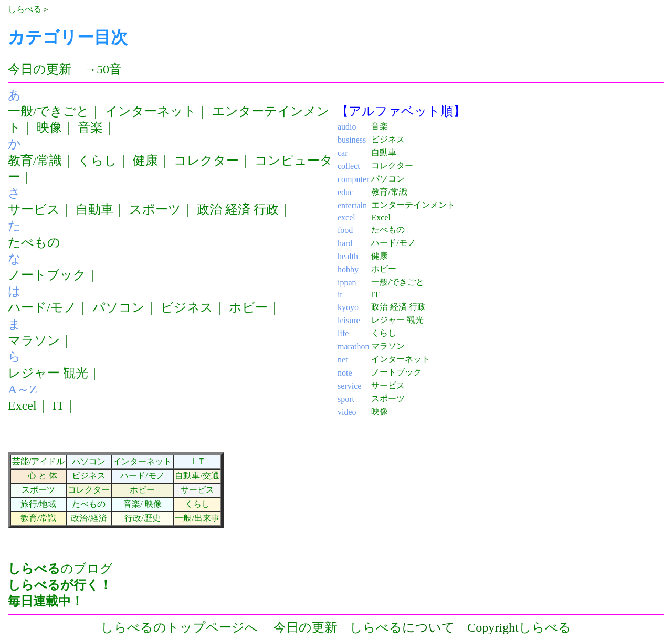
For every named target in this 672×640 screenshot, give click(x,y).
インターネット (151, 111)
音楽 (90, 127)
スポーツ (155, 209)
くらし (97, 161)
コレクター (206, 161)
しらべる (25, 9)
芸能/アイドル (38, 461)
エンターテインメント (413, 205)
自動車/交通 (197, 476)
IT (59, 406)
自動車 (94, 209)
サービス (34, 209)
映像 (49, 127)
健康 (145, 161)
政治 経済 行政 (238, 209)
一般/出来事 (197, 518)
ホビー (248, 307)
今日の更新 (40, 69)
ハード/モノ (42, 307)
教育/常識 (35, 161)
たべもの (34, 242)
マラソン (34, 340)
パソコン (119, 307)
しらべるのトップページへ (179, 627)
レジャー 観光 (48, 373)
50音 (109, 69)
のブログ (60, 585)
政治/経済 (89, 518)
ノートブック (47, 275)
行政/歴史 (142, 518)
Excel (22, 406)
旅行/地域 (38, 504)
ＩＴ (197, 461)
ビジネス (187, 307)
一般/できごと (49, 111)
